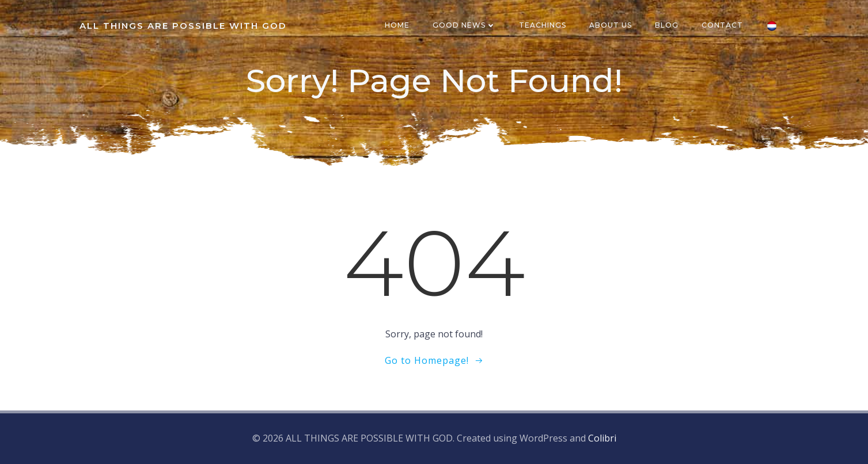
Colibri (602, 438)
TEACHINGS (543, 25)
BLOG (667, 25)
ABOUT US (611, 25)
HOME (397, 25)
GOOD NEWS (464, 25)
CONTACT (722, 25)
